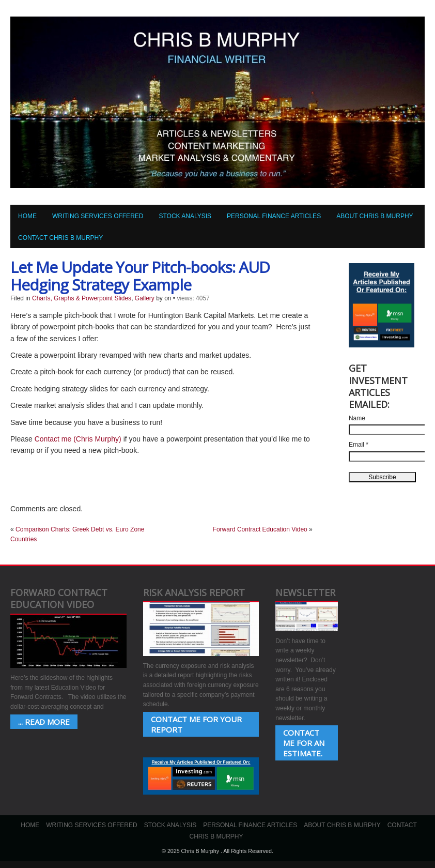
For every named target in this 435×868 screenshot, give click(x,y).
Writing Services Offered (98, 216)
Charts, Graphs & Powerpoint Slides (82, 298)
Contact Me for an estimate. (304, 743)
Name (357, 418)
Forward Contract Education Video (260, 529)
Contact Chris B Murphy (60, 238)
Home (27, 216)
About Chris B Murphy (375, 216)
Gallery (145, 298)
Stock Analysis (185, 216)
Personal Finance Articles (274, 216)
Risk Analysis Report (194, 592)
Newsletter (305, 592)
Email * (359, 445)
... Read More (44, 722)
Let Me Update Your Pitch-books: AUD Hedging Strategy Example (140, 276)
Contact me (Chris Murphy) (78, 439)
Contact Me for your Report (196, 724)
